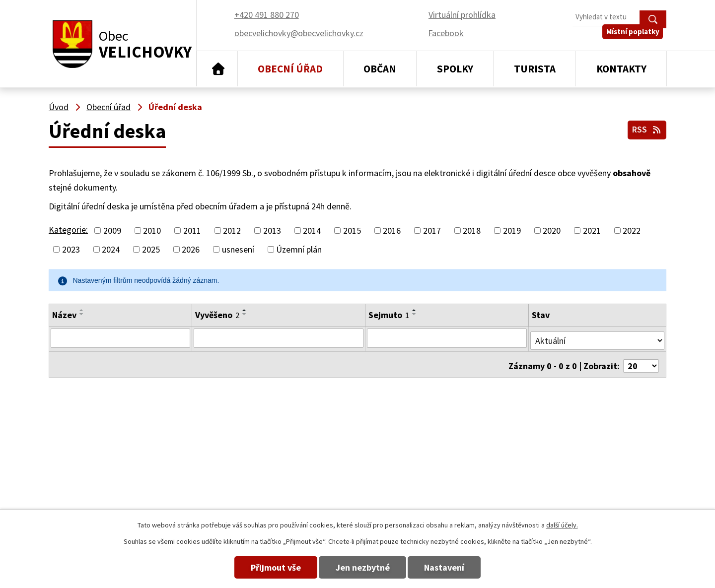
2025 (151, 249)
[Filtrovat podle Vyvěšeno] (278, 338)
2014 (312, 230)
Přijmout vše (264, 567)
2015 (352, 230)
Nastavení (456, 567)
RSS (646, 128)
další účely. (562, 525)
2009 (112, 230)
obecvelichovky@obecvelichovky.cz (602, 457)
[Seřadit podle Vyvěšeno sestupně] (244, 314)
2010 (152, 230)
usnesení (238, 249)
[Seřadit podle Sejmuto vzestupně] (415, 310)
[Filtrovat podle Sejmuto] (447, 338)
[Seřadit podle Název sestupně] (82, 314)
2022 (632, 230)
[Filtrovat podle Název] (120, 338)
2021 (592, 230)
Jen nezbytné (363, 567)
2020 (552, 230)
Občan (380, 69)
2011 (192, 230)
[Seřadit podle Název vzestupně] (82, 310)
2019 (512, 230)
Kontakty (621, 69)
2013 (272, 230)
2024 (111, 249)
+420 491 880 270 (460, 457)
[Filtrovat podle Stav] (598, 337)
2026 (191, 249)
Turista (535, 69)
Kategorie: (68, 229)
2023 (71, 249)
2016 (392, 230)
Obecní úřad (290, 69)
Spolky (455, 69)
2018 (472, 230)
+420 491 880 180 (460, 472)
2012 (232, 230)
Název (64, 315)
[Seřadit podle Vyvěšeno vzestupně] (244, 310)
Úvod (217, 69)
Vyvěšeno (216, 315)
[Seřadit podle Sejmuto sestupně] (415, 314)
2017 (432, 230)
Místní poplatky (636, 39)
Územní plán (299, 249)
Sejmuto (389, 315)
